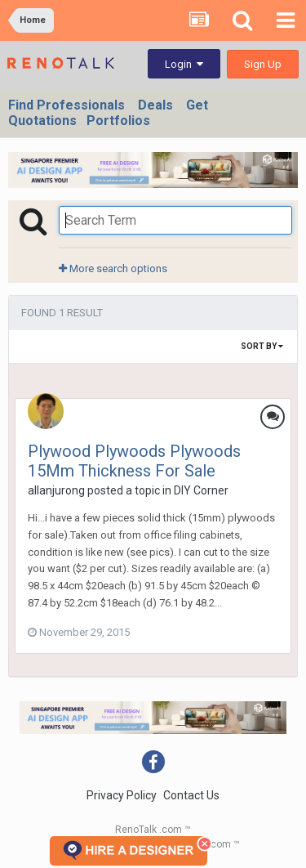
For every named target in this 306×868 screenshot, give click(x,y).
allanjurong (56, 490)
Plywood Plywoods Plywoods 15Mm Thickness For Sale (134, 461)
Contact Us (191, 795)
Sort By (262, 346)
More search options (113, 268)
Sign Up (263, 64)
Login (184, 64)
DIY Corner (201, 490)
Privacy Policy (122, 795)
